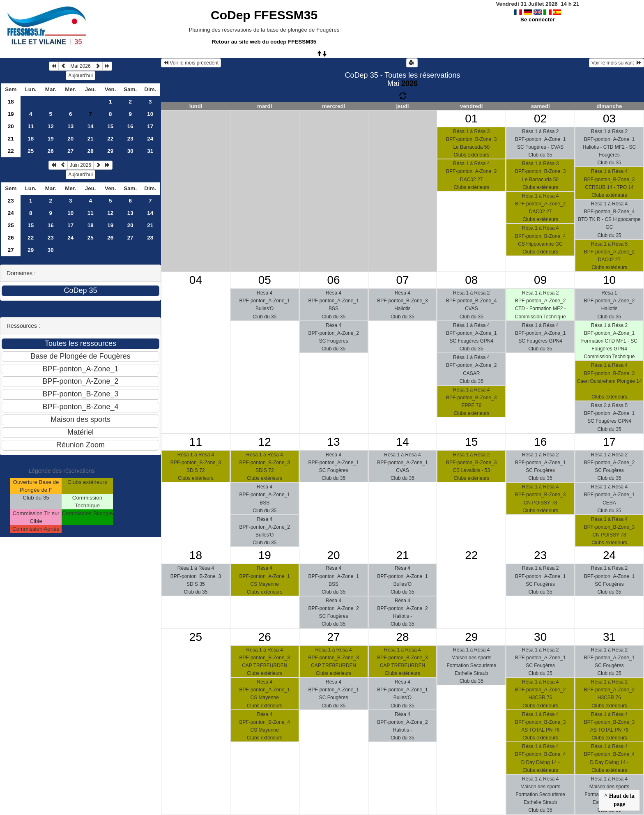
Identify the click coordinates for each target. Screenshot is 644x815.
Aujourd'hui (80, 76)
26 (51, 151)
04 (196, 280)
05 (265, 280)
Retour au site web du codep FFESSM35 (264, 42)
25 (31, 151)
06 (334, 280)
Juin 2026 (80, 165)
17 (150, 126)
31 (150, 151)
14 (91, 126)
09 (540, 280)
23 (130, 139)
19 (11, 114)
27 (70, 151)
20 (11, 126)
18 (11, 102)
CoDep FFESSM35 (264, 15)
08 (471, 280)
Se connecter (538, 20)
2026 (409, 83)
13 (70, 126)
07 (402, 280)
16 (130, 126)
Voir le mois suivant (616, 63)
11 (31, 126)
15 (110, 126)
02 (540, 119)
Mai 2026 (80, 66)
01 (471, 119)
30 (130, 151)
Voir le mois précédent (191, 63)
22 (110, 139)
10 (150, 114)
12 (51, 126)
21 (11, 139)
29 (110, 151)
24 (150, 139)
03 (609, 119)
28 (91, 151)
